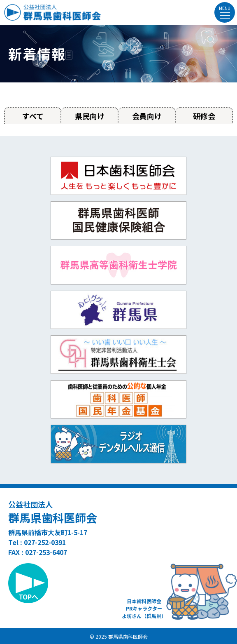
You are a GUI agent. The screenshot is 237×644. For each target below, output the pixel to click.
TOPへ (28, 597)
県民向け (90, 116)
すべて (33, 116)
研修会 (204, 116)
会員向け (147, 116)
